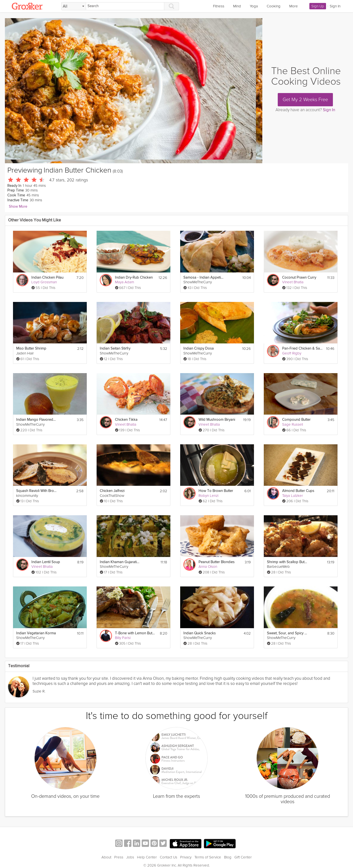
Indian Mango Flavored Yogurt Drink (36, 420)
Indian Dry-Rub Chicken (134, 278)
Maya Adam (125, 282)
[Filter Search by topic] (74, 6)
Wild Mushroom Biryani (217, 420)
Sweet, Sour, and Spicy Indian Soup (287, 633)
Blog (228, 857)
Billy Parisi (123, 638)
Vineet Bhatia (293, 282)
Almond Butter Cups (298, 491)
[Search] (125, 6)
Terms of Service (208, 857)
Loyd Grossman (44, 282)
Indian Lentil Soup (46, 562)
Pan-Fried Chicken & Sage (302, 348)
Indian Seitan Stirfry (115, 348)
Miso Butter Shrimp (31, 348)
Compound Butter (296, 420)
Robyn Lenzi (208, 496)
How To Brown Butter (216, 491)
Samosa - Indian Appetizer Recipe (204, 278)
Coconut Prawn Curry (299, 278)
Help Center (147, 857)
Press (119, 857)
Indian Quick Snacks (200, 633)
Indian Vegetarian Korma (36, 633)
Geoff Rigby (292, 353)
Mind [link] (237, 6)
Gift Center (243, 857)
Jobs (130, 857)
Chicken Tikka (126, 420)
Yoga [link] (254, 6)
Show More (18, 207)
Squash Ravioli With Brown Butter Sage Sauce (36, 491)
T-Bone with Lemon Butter (135, 633)
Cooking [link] (274, 6)
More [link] (294, 6)
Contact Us (169, 857)
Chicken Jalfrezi (112, 491)
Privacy (186, 857)
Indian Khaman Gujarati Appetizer (120, 562)
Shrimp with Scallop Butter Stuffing (287, 562)
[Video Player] (134, 91)
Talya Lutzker (293, 496)
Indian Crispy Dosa (199, 348)
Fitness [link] (219, 6)
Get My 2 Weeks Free (305, 100)
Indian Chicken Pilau (47, 278)
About (106, 857)
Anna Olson (208, 567)
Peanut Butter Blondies (217, 562)
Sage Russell (293, 424)
